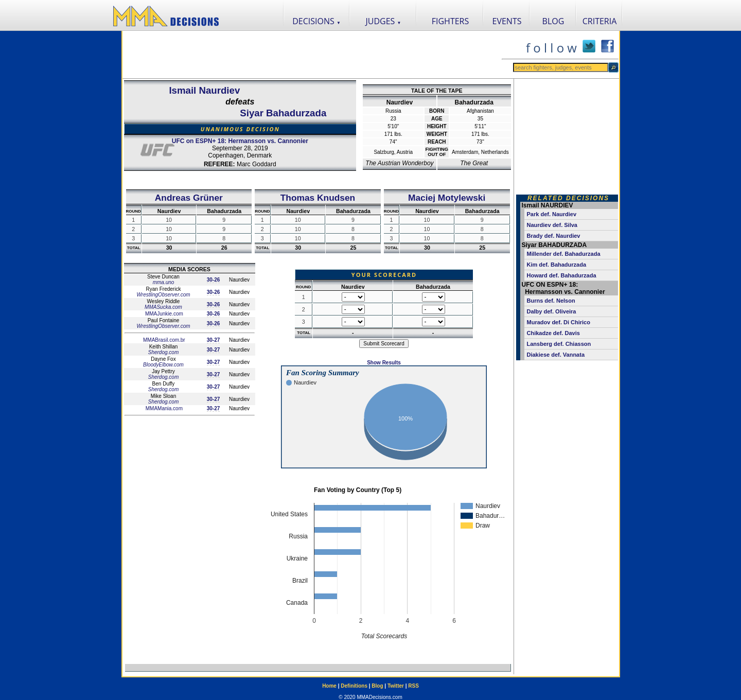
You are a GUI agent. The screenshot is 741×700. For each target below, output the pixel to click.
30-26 (214, 280)
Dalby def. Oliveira (552, 311)
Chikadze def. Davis (553, 333)
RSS (413, 686)
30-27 (214, 340)
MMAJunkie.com (163, 314)
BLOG (553, 21)
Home (329, 686)
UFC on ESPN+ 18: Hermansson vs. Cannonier (240, 141)
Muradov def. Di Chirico (559, 322)
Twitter (396, 686)
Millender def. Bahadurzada (564, 254)
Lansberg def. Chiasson (559, 344)
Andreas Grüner (189, 198)
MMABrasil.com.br (163, 340)
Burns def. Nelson (551, 301)
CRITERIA (600, 21)
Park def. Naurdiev (552, 214)
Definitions (354, 686)
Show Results (384, 363)
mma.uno (164, 282)
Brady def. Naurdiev (554, 236)
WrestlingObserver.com (163, 295)
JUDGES (384, 21)
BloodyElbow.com (163, 365)
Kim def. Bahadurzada (557, 265)
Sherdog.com (163, 352)
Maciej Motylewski (447, 198)
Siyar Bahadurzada (283, 113)
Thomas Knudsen (318, 198)
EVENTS (507, 21)
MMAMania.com (163, 408)
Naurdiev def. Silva (552, 225)
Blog (377, 686)
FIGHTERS (451, 21)
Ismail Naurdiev (204, 90)
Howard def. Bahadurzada (562, 275)
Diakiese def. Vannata (556, 355)
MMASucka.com (163, 307)
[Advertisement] (312, 55)
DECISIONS (316, 21)
